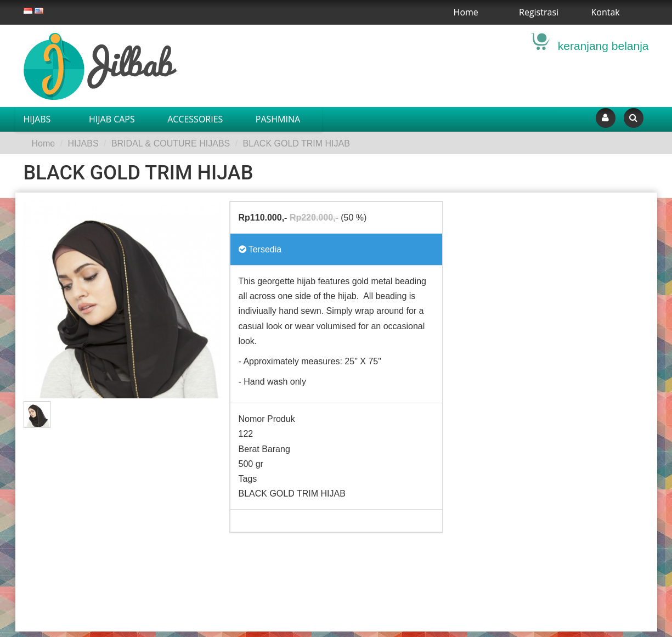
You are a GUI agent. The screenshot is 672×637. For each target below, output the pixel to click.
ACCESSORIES (195, 119)
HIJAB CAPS (112, 119)
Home (466, 12)
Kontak (606, 12)
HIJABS (37, 119)
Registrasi (539, 12)
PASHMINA (278, 119)
